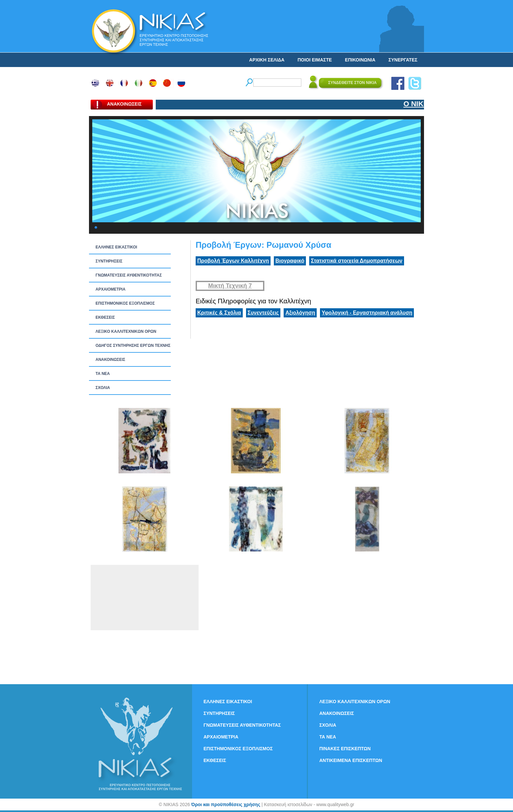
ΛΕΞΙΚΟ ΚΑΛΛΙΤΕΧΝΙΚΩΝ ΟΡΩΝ (126, 331)
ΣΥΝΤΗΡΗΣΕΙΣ (109, 261)
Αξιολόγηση (300, 313)
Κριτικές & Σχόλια (219, 313)
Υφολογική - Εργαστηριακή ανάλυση (367, 313)
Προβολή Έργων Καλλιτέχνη (233, 261)
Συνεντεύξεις (263, 313)
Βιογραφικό (290, 261)
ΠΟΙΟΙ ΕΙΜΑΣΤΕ (315, 60)
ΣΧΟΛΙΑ (103, 388)
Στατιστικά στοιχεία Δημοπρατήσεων (357, 261)
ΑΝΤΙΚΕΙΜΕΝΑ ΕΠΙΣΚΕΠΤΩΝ (351, 760)
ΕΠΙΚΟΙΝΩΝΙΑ (360, 60)
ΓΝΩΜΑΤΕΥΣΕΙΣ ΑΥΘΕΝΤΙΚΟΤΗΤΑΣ (129, 275)
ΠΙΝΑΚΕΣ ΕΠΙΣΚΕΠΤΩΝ (345, 749)
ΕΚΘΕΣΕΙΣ (105, 317)
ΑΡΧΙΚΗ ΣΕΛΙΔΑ (267, 60)
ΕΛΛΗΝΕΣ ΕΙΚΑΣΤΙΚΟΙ (116, 247)
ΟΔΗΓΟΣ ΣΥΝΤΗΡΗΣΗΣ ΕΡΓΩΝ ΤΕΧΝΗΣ (133, 346)
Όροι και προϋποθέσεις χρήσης (226, 804)
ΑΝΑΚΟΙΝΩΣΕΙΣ (110, 360)
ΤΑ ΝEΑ (103, 374)
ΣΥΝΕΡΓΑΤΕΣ (403, 60)
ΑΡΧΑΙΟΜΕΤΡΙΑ (110, 289)
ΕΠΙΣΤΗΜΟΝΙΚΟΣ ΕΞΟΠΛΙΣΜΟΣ (125, 303)
